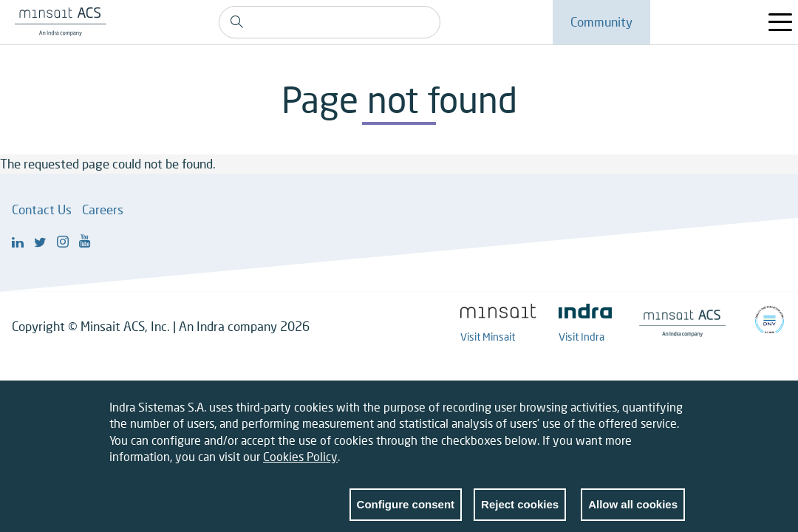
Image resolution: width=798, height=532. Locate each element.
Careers (103, 209)
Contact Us (42, 209)
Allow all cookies (633, 512)
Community (601, 22)
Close (674, 418)
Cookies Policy (300, 465)
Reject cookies (520, 512)
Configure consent (406, 512)
